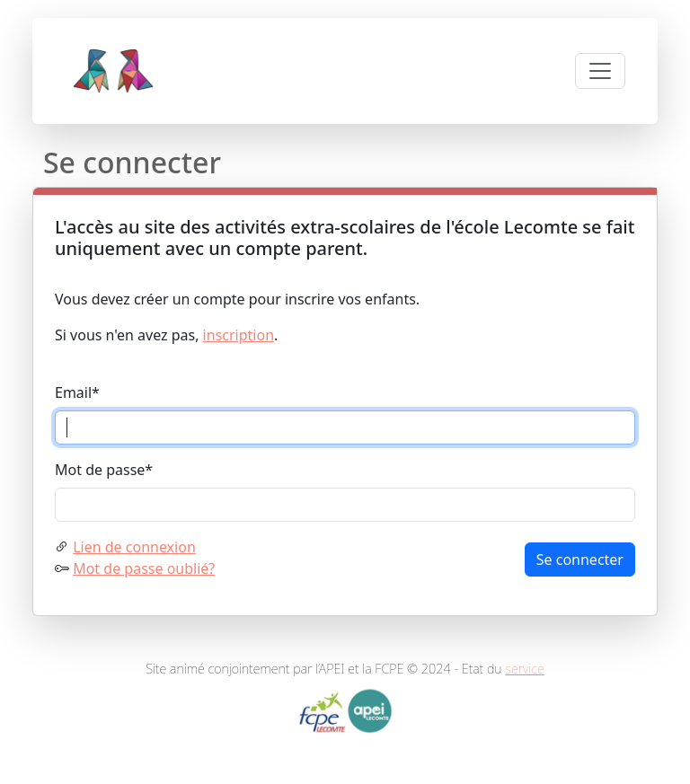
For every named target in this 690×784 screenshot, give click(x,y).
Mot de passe (104, 470)
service (525, 669)
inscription (239, 335)
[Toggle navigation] (600, 71)
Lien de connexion (134, 547)
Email (77, 392)
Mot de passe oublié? (144, 568)
